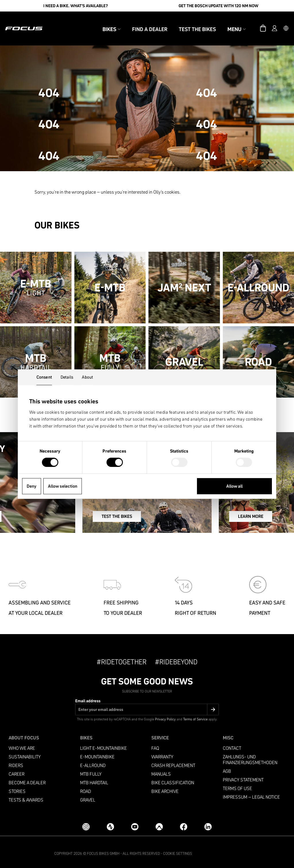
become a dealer (27, 780)
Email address (88, 698)
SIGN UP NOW (36, 517)
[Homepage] (33, 22)
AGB (227, 768)
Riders (16, 763)
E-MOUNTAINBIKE (97, 754)
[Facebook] (184, 824)
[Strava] (110, 824)
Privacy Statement (243, 777)
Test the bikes (188, 23)
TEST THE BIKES (138, 517)
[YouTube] (135, 824)
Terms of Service (195, 716)
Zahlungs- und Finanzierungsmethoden (250, 757)
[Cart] (254, 22)
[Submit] (213, 707)
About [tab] (87, 377)
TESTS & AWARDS (26, 797)
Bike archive (165, 788)
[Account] (265, 22)
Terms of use (237, 786)
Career (17, 771)
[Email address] (147, 707)
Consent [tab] (44, 377)
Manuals (161, 771)
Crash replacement (173, 763)
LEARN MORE (236, 517)
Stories (17, 788)
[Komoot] (159, 824)
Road (86, 788)
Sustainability (25, 754)
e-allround (93, 763)
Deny (32, 486)
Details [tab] (67, 377)
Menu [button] (227, 23)
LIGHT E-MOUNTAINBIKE (104, 745)
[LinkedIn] (208, 824)
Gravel (88, 797)
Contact (232, 745)
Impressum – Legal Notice (251, 794)
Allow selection (63, 486)
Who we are (22, 745)
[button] (277, 22)
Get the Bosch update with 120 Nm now (218, 6)
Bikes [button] (102, 23)
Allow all (234, 486)
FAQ (155, 745)
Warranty (162, 754)
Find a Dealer (141, 23)
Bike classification (173, 780)
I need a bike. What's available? (76, 6)
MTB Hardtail (94, 780)
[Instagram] (86, 824)
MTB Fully (91, 771)
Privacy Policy (165, 716)
